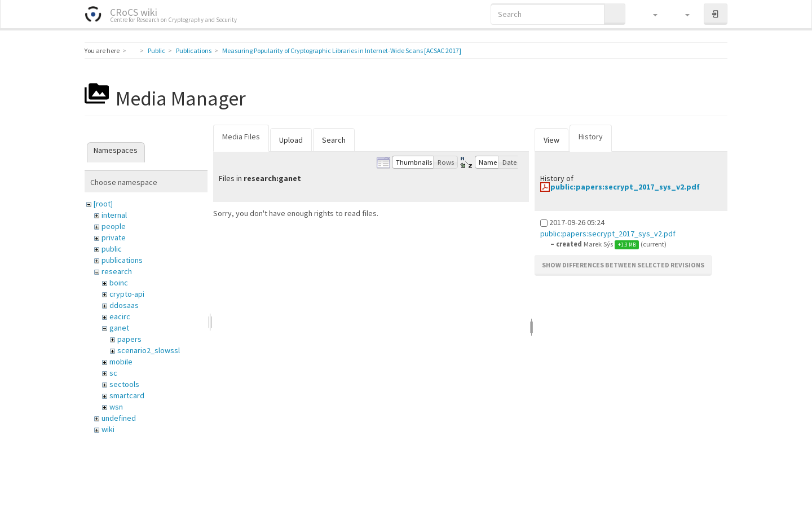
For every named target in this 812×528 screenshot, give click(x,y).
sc (113, 373)
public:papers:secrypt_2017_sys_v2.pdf (625, 187)
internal (114, 215)
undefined (119, 418)
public (112, 249)
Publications (194, 50)
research (117, 271)
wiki (108, 429)
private (114, 237)
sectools (124, 384)
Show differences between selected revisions (623, 265)
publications (122, 260)
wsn (116, 407)
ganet (119, 328)
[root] (103, 204)
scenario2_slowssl (149, 350)
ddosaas (124, 305)
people (114, 226)
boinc (119, 283)
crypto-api (127, 294)
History (591, 137)
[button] (650, 14)
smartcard (127, 395)
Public (156, 50)
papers (129, 339)
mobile (121, 362)
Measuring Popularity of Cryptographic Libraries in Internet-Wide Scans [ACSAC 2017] (342, 50)
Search (334, 140)
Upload (291, 140)
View (551, 140)
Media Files (241, 137)
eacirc (120, 316)
